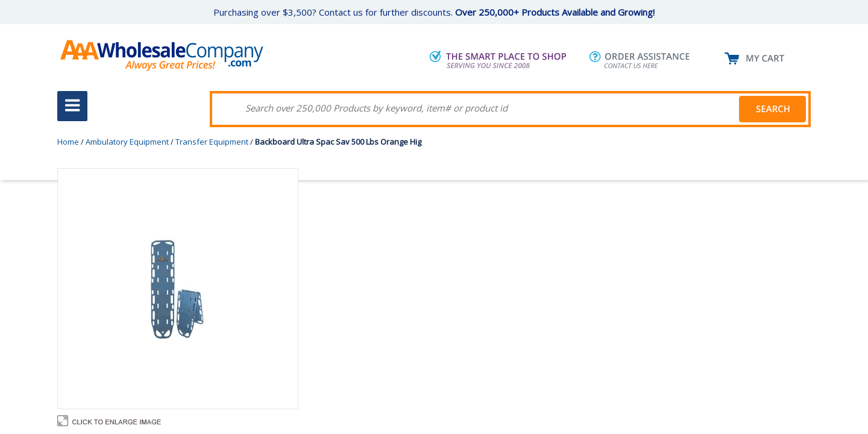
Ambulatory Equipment (127, 142)
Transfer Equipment (212, 142)
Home (68, 142)
